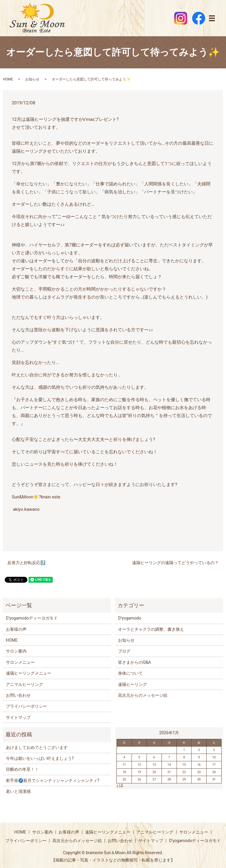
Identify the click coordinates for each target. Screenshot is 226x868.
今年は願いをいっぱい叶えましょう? (40, 758)
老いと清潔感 (18, 791)
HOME (8, 79)
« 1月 (120, 785)
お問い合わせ (18, 695)
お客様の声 (16, 629)
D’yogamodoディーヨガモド (32, 618)
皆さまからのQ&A (134, 662)
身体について (130, 673)
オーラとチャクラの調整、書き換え (151, 629)
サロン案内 (16, 651)
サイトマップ (18, 717)
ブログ (124, 651)
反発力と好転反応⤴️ (26, 563)
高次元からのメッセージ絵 (143, 695)
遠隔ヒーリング (132, 684)
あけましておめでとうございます (37, 747)
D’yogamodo (129, 618)
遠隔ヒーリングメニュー (29, 673)
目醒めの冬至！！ (22, 769)
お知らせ (32, 79)
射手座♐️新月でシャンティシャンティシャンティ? (53, 780)
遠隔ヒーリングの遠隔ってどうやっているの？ (175, 563)
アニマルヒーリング (24, 684)
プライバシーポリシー (26, 706)
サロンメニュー (20, 662)
